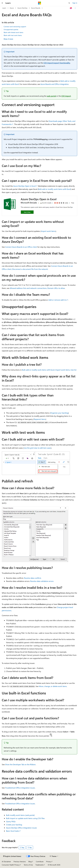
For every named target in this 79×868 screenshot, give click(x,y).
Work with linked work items (13, 32)
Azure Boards (36, 8)
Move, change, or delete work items (53, 686)
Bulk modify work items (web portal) (20, 815)
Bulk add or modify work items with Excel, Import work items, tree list (49, 370)
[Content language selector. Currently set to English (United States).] (12, 856)
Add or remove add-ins (57, 300)
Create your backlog (14, 825)
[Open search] (69, 3)
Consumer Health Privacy (11, 865)
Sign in (75, 3)
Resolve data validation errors (42, 581)
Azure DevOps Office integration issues (21, 828)
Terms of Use (28, 865)
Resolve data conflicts (33, 578)
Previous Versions (20, 862)
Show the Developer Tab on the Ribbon (20, 764)
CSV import (66, 96)
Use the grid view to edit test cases (37, 448)
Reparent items (40, 419)
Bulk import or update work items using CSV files (25, 818)
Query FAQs (11, 821)
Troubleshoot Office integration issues (20, 788)
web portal (51, 96)
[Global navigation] (2, 3)
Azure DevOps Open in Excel (24, 186)
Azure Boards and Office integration (55, 84)
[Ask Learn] (71, 8)
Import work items (48, 231)
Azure (12, 8)
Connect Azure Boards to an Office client (21, 247)
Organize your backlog (59, 413)
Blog (30, 862)
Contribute (40, 862)
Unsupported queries (11, 29)
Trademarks (39, 865)
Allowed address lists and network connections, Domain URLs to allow (37, 288)
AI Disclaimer (6, 862)
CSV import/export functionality (57, 63)
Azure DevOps (22, 8)
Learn (4, 8)
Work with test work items (13, 35)
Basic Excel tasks (13, 831)
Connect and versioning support (15, 27)
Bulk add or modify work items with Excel (55, 189)
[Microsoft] (40, 3)
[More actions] (75, 8)
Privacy (49, 862)
